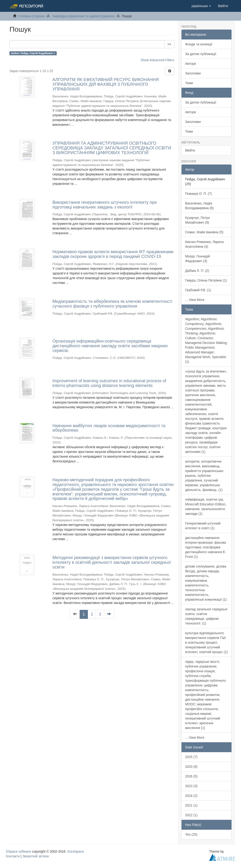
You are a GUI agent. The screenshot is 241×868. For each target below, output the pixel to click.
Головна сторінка (31, 16)
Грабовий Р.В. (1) (198, 290)
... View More (195, 300)
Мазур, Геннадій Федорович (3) (198, 259)
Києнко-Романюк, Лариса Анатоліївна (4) (204, 244)
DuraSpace (76, 851)
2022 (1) (191, 815)
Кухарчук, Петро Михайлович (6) (198, 220)
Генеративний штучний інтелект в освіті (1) (203, 526)
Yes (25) (191, 834)
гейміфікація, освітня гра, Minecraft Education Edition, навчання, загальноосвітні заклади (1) (206, 507)
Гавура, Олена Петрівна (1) (206, 280)
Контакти (13, 856)
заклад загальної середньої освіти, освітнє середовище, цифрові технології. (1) (206, 616)
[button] (201, 6)
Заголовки (193, 73)
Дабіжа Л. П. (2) (197, 271)
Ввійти (190, 150)
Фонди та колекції (199, 44)
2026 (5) (191, 776)
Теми (189, 83)
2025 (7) (191, 757)
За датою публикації (201, 54)
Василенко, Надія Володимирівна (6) (200, 206)
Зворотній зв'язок (36, 856)
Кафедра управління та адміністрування (84, 16)
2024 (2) (191, 796)
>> (169, 44)
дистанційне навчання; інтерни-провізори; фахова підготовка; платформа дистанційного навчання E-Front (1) (206, 547)
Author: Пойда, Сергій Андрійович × (33, 53)
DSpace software (19, 851)
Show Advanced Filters (157, 60)
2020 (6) (191, 767)
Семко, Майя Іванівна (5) (204, 232)
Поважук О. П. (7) (199, 194)
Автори (191, 64)
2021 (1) (191, 805)
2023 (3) (191, 786)
